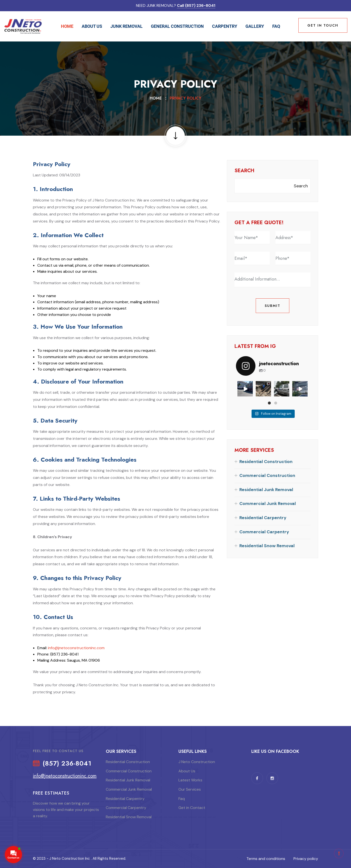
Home (67, 26)
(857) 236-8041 (67, 764)
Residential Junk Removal (266, 490)
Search (244, 171)
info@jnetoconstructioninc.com (76, 648)
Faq (276, 26)
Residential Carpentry (263, 518)
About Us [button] (92, 26)
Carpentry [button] (225, 26)
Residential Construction (266, 462)
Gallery (255, 26)
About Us (187, 771)
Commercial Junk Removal (268, 504)
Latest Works (190, 780)
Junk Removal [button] (127, 26)
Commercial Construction (267, 475)
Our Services (190, 789)
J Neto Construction (197, 762)
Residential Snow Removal (267, 546)
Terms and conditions (266, 859)
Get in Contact (192, 808)
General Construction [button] (177, 26)
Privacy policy (306, 859)
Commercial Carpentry (264, 532)
